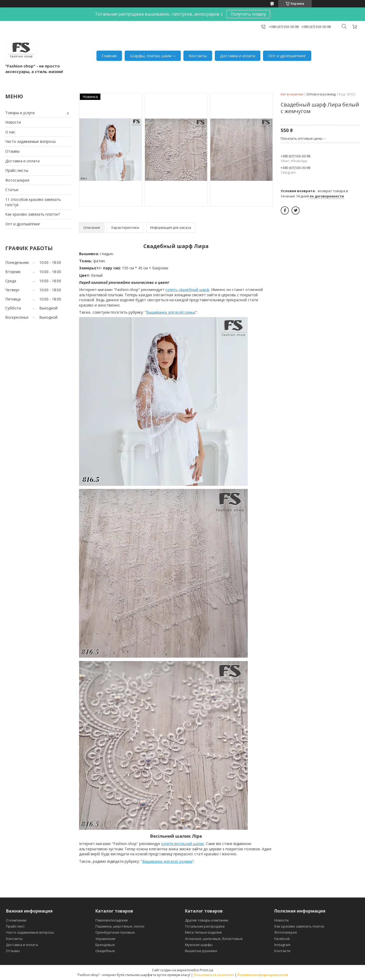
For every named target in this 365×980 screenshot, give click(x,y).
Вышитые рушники (201, 951)
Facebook (282, 939)
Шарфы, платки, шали (151, 56)
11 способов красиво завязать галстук (33, 202)
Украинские (105, 939)
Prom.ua (206, 970)
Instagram (282, 945)
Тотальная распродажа (205, 926)
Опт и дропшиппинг (287, 56)
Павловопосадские (112, 920)
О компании (16, 920)
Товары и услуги (20, 113)
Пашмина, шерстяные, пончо (120, 926)
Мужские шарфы (199, 945)
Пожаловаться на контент (214, 975)
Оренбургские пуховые (115, 932)
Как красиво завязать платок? (33, 214)
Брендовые (105, 945)
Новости (13, 122)
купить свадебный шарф (187, 290)
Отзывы (12, 151)
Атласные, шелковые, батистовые (214, 939)
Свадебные (105, 951)
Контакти (282, 951)
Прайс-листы (17, 170)
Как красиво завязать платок (299, 926)
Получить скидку (248, 14)
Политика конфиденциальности (263, 975)
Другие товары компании (207, 920)
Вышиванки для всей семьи (171, 312)
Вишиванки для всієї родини (167, 861)
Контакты (198, 56)
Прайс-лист (15, 926)
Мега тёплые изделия (203, 932)
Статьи (12, 190)
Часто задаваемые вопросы (30, 141)
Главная (109, 56)
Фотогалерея (17, 180)
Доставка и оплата (238, 56)
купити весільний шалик (183, 844)
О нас (10, 132)
